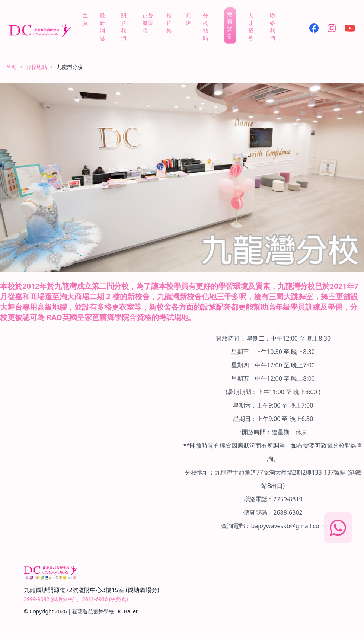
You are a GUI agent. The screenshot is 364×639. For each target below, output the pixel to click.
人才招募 (251, 27)
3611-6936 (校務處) (105, 599)
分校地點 (205, 27)
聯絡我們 (272, 27)
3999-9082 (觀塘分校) (49, 599)
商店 (188, 19)
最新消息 (102, 27)
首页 (11, 67)
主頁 (85, 19)
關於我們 (124, 27)
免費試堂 (230, 25)
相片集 (169, 23)
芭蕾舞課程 (148, 23)
